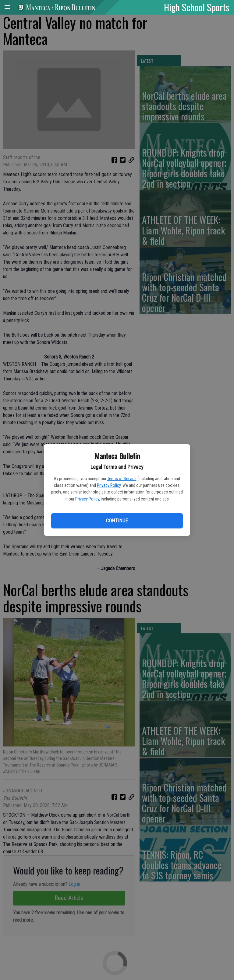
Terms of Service (122, 479)
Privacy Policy (109, 485)
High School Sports (197, 7)
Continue (117, 521)
